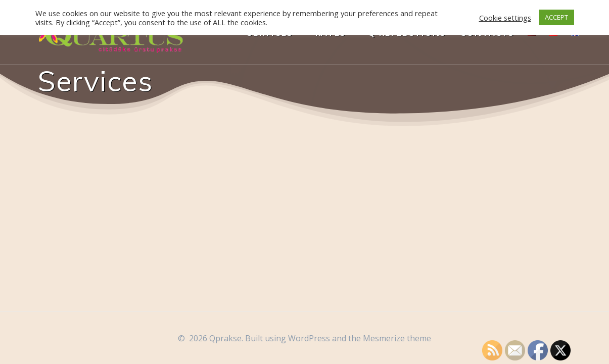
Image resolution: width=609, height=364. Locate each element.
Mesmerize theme (397, 338)
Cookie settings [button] (505, 18)
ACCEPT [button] (556, 17)
